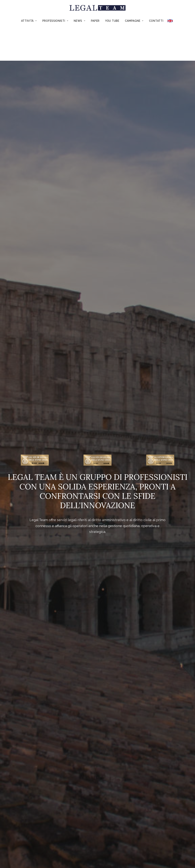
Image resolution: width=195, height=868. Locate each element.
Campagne (134, 21)
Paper (95, 21)
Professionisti (55, 21)
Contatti (156, 21)
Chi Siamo (61, 841)
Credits (114, 841)
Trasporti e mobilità (121, 352)
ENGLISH (171, 21)
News (79, 21)
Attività (29, 21)
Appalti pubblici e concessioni (27, 352)
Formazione (75, 533)
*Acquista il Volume (98, 733)
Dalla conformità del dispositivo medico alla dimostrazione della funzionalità (33, 477)
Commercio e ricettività (168, 352)
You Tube (112, 21)
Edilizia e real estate (74, 352)
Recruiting (120, 533)
